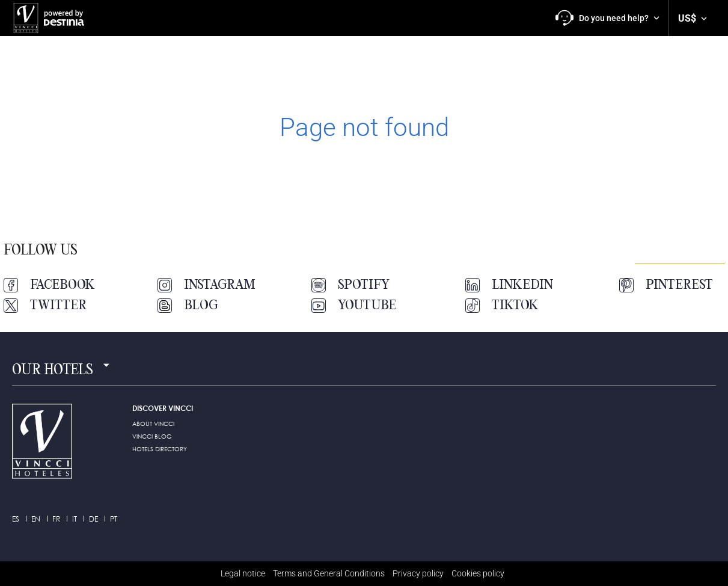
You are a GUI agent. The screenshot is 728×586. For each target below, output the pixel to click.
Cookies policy (478, 573)
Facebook (49, 285)
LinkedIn (509, 285)
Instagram (206, 285)
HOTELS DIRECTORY (160, 449)
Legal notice (243, 573)
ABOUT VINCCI (153, 424)
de (93, 519)
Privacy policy (418, 573)
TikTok (502, 306)
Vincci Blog (152, 436)
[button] (607, 18)
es (16, 519)
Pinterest (666, 285)
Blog (188, 306)
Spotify (350, 285)
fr (56, 519)
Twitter (45, 306)
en (36, 519)
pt (114, 519)
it (75, 519)
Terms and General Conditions (329, 573)
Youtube (354, 306)
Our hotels (53, 371)
